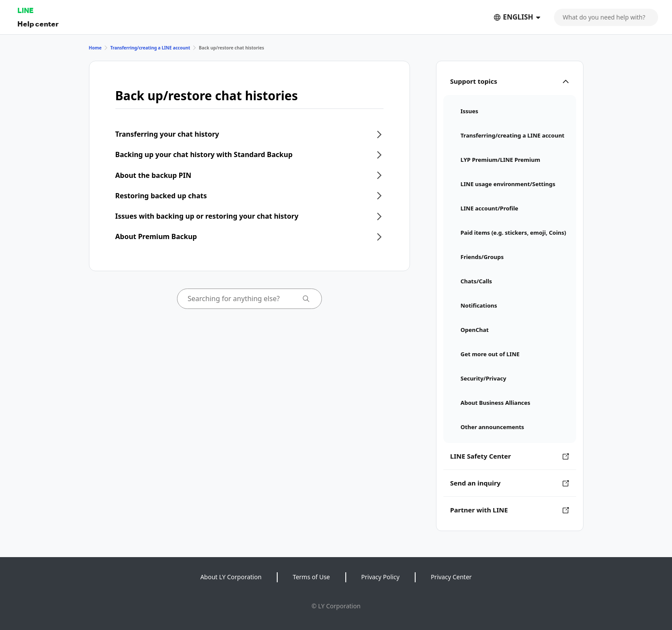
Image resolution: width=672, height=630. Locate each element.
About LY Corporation (231, 577)
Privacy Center (451, 577)
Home (95, 48)
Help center (38, 24)
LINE (25, 10)
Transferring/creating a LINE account (150, 48)
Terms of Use (311, 577)
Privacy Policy (380, 577)
